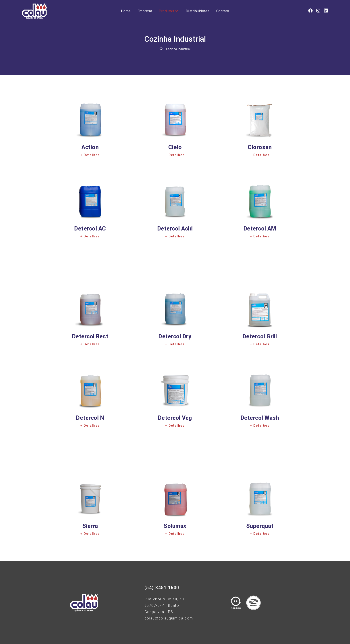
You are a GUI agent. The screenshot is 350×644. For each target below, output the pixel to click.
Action (90, 147)
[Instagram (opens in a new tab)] (318, 11)
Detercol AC (90, 229)
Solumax (175, 526)
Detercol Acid (175, 229)
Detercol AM (260, 229)
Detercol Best (90, 336)
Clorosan (260, 147)
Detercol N (90, 418)
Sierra (90, 526)
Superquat (260, 526)
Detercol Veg (175, 418)
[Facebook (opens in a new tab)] (310, 11)
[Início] (161, 49)
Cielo (175, 147)
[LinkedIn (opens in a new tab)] (326, 11)
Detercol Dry (175, 336)
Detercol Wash (260, 418)
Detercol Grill (260, 336)
